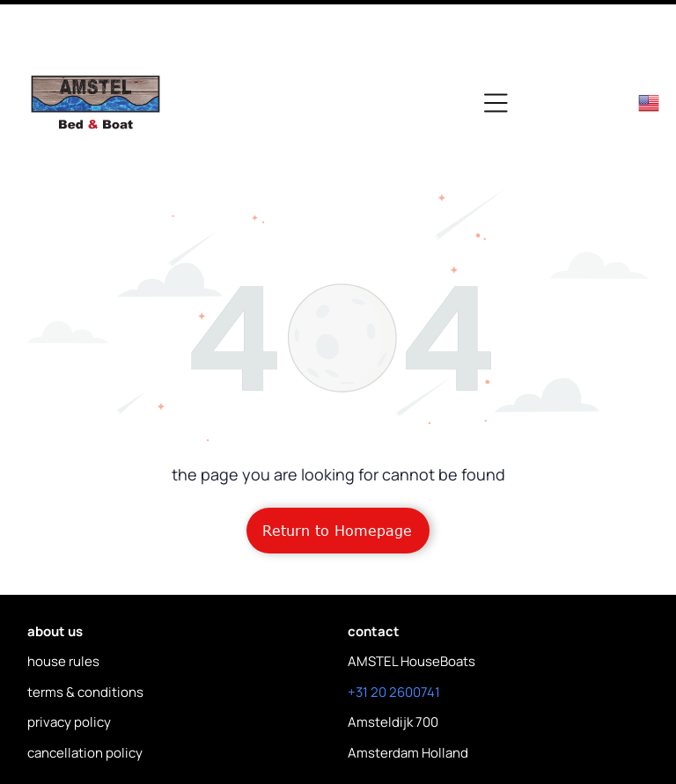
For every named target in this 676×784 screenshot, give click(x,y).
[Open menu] (496, 43)
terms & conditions (85, 632)
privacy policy (69, 662)
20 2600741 (405, 632)
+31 (358, 632)
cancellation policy (85, 693)
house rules (63, 601)
